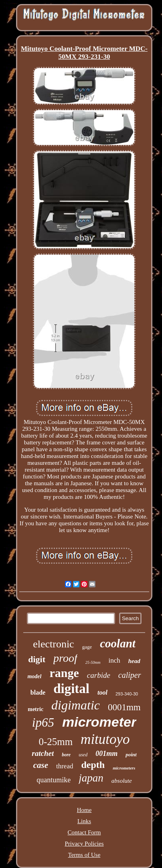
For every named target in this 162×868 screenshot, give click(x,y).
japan (91, 778)
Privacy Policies (84, 844)
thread (65, 766)
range (64, 673)
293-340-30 (127, 694)
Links (84, 821)
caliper (130, 675)
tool (102, 692)
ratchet (43, 753)
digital (71, 689)
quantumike (54, 780)
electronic (54, 644)
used (83, 755)
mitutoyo (105, 739)
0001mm (124, 707)
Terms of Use (84, 855)
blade (38, 692)
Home (84, 810)
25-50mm (93, 662)
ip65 (43, 722)
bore (66, 755)
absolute (122, 781)
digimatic (76, 705)
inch (114, 660)
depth (93, 765)
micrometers (124, 768)
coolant (118, 643)
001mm (106, 753)
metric (35, 709)
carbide (99, 675)
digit (37, 659)
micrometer (99, 722)
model (34, 676)
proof (65, 658)
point (131, 754)
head (134, 661)
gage (87, 647)
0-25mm (56, 742)
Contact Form (84, 832)
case (41, 765)
